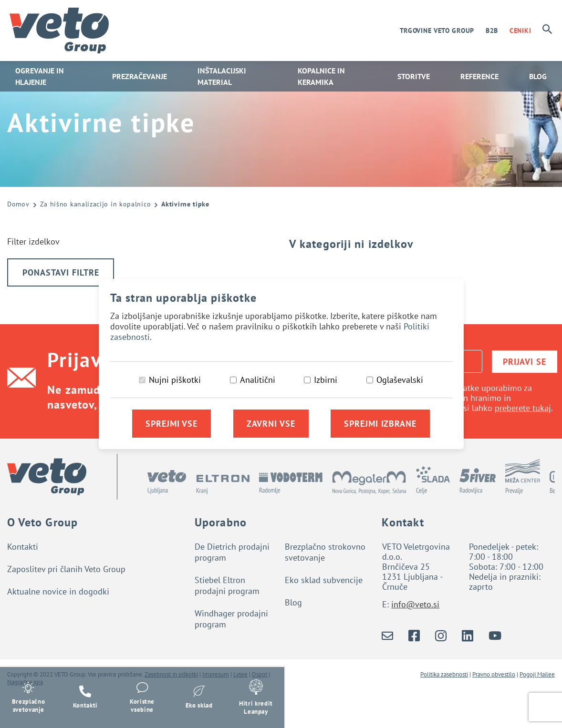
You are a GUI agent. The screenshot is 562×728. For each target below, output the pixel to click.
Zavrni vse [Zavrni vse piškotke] (271, 424)
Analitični (258, 380)
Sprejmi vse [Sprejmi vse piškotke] (172, 424)
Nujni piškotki (175, 380)
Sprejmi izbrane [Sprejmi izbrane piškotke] (380, 424)
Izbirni (326, 380)
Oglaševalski (400, 380)
